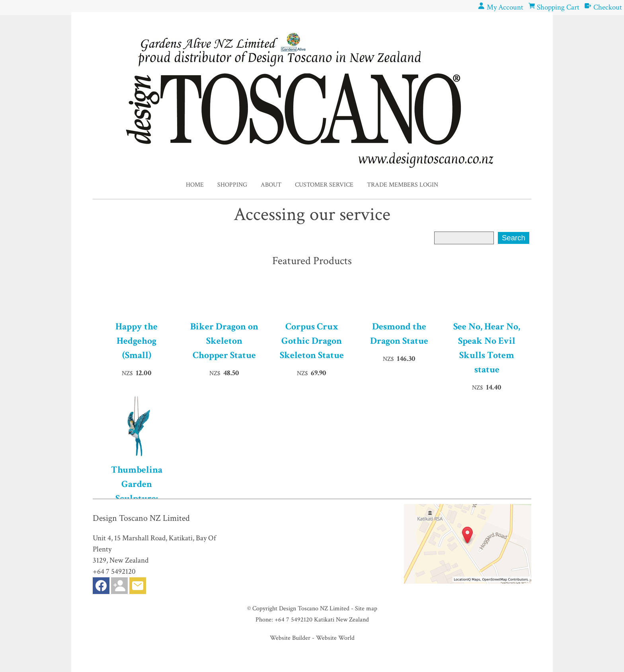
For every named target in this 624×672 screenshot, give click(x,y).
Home (195, 185)
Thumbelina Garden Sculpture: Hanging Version (137, 491)
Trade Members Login (403, 185)
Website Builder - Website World (312, 638)
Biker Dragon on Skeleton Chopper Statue (224, 341)
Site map (366, 608)
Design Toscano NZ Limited (314, 608)
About (271, 185)
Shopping (232, 185)
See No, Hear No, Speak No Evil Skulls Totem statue (487, 348)
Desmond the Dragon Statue (399, 334)
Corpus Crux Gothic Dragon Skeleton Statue (312, 341)
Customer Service (324, 185)
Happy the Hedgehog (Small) (136, 341)
